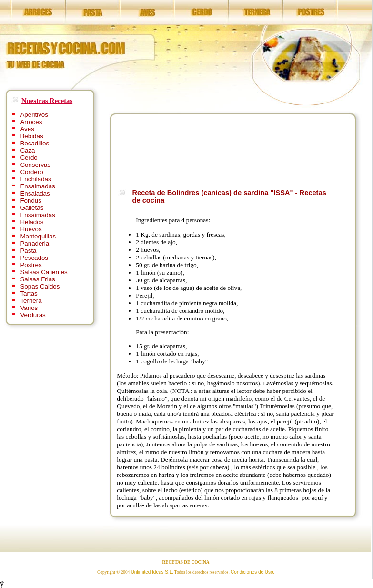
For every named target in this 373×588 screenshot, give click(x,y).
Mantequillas (38, 236)
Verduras (33, 315)
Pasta (28, 251)
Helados (32, 222)
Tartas (29, 294)
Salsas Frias (37, 279)
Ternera (31, 301)
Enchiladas (35, 179)
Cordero (31, 172)
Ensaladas (35, 193)
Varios (29, 308)
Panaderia (35, 243)
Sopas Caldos (40, 286)
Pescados (34, 258)
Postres (31, 265)
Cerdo (29, 158)
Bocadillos (35, 143)
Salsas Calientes (44, 272)
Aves (27, 129)
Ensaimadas (37, 186)
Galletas (32, 208)
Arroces (31, 122)
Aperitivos (34, 115)
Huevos (31, 229)
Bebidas (31, 136)
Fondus (30, 201)
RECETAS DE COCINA (186, 562)
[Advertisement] (153, 150)
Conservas (35, 165)
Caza (27, 150)
